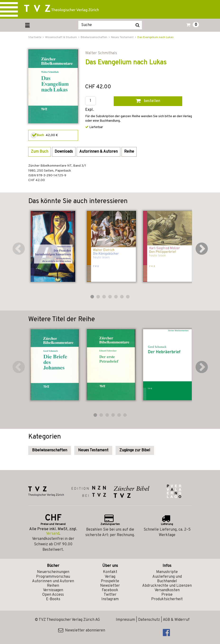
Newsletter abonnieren (82, 631)
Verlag (110, 577)
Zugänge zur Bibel (135, 450)
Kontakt (110, 572)
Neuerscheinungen (53, 572)
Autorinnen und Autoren (53, 581)
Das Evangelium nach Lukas (155, 37)
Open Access (53, 595)
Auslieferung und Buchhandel (167, 579)
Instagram (110, 599)
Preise (167, 595)
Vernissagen (53, 590)
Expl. (89, 110)
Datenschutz (149, 620)
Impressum (125, 620)
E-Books (53, 599)
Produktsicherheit (167, 599)
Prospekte (110, 581)
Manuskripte (167, 572)
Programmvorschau (53, 577)
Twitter (110, 595)
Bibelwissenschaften (50, 450)
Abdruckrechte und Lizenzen (167, 586)
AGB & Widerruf (176, 620)
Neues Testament (93, 450)
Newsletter (110, 586)
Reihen (53, 586)
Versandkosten (167, 590)
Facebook (110, 590)
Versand (53, 534)
